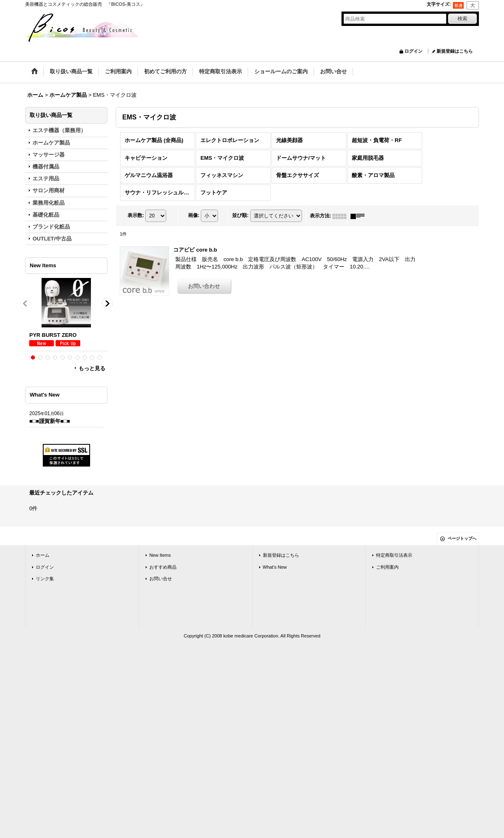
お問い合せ (161, 579)
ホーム (43, 555)
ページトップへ (462, 538)
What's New (275, 567)
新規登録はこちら (455, 51)
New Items (160, 555)
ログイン (413, 51)
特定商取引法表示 (394, 555)
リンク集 (45, 579)
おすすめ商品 (163, 567)
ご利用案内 (387, 567)
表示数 (136, 215)
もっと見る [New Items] (92, 368)
